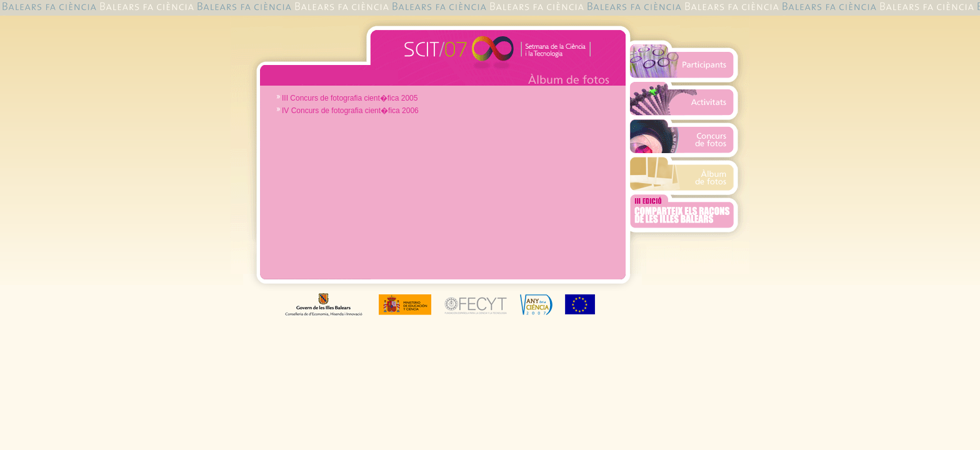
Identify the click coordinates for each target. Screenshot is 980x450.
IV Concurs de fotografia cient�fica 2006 (350, 111)
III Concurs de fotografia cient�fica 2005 (350, 98)
